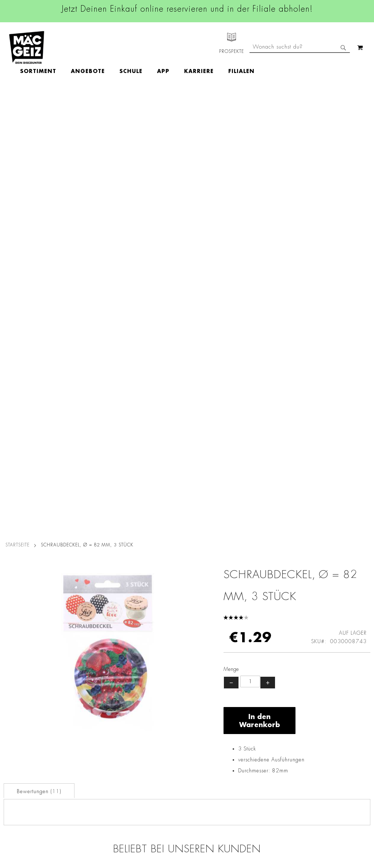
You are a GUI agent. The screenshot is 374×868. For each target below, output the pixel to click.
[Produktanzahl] (250, 240)
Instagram (165, 676)
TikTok (161, 708)
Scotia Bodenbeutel (233, 512)
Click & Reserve (19, 715)
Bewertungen (39, 350)
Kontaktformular (257, 725)
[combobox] (300, 78)
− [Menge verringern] (231, 241)
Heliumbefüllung (20, 756)
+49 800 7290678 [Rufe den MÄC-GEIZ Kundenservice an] (254, 681)
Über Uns (11, 678)
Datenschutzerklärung (339, 745)
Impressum (74, 678)
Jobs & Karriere (18, 668)
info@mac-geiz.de (259, 713)
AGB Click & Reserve (87, 668)
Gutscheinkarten (19, 776)
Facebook (164, 659)
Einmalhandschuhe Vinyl (49, 516)
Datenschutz (76, 658)
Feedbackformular (260, 738)
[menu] (180, 48)
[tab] (39, 349)
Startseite (18, 103)
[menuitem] (81, 48)
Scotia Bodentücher (141, 512)
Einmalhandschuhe (325, 512)
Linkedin (163, 692)
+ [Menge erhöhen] (268, 241)
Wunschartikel (17, 766)
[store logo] (27, 47)
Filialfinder (13, 658)
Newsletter (13, 725)
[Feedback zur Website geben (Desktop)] (263, 809)
